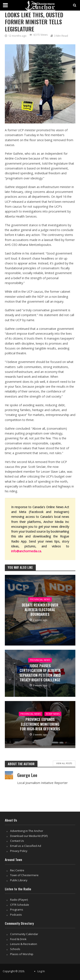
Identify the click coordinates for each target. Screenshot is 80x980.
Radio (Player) (19, 900)
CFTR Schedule (20, 905)
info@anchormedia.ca (26, 551)
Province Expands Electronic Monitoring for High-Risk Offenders (40, 724)
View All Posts (64, 763)
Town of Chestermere (24, 875)
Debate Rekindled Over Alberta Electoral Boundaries (40, 610)
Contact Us (17, 841)
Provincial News (40, 599)
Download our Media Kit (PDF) (29, 836)
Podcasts (16, 915)
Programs (17, 910)
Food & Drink (18, 939)
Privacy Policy (19, 851)
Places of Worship (22, 954)
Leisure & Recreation (24, 944)
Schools (15, 949)
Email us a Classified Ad (26, 846)
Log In (41, 971)
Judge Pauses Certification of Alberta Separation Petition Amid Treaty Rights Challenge (40, 673)
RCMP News (53, 714)
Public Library (19, 880)
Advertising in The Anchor (27, 831)
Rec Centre (17, 870)
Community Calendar (24, 934)
